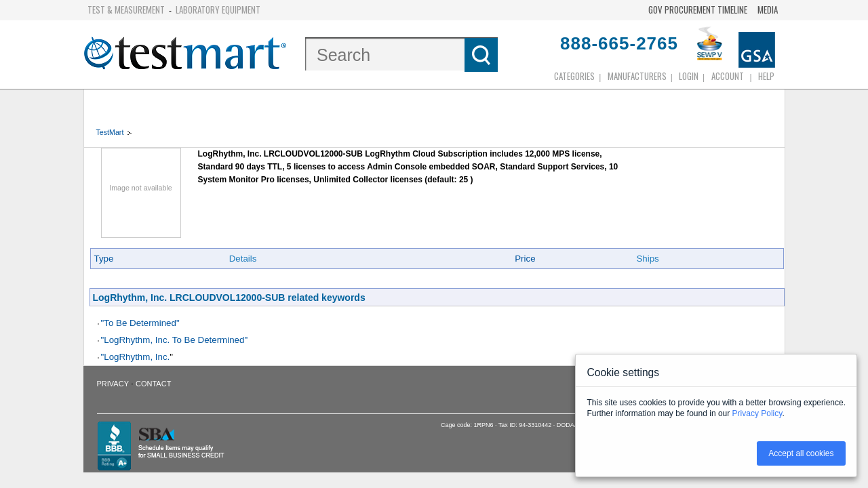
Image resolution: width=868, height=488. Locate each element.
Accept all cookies (801, 453)
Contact (153, 384)
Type (104, 259)
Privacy (113, 384)
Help (766, 76)
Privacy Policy (757, 413)
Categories (574, 76)
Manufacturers (637, 76)
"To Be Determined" (140, 323)
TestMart (110, 132)
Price (525, 259)
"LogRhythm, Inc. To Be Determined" (175, 340)
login (689, 76)
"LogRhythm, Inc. (136, 357)
